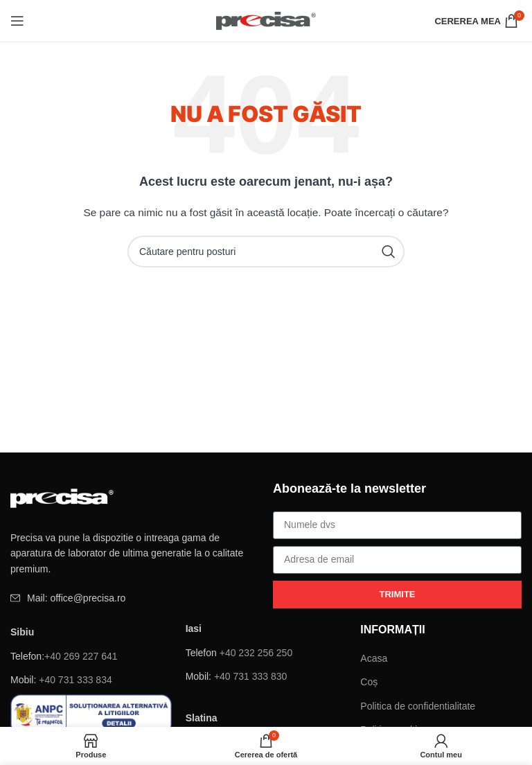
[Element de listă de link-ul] (135, 598)
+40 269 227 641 (81, 656)
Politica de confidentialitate (418, 706)
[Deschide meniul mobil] (17, 21)
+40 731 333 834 (76, 680)
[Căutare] (266, 252)
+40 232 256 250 (256, 653)
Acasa (374, 658)
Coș (369, 682)
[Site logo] (266, 20)
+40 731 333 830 (251, 676)
